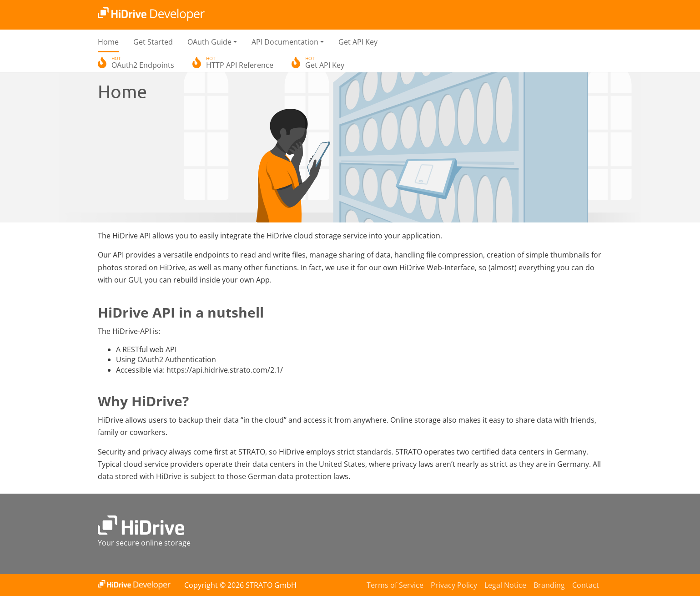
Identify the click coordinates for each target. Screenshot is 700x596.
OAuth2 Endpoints (143, 64)
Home (108, 42)
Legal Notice (505, 585)
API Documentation (285, 42)
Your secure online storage (144, 543)
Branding (549, 585)
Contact (586, 585)
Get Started (153, 42)
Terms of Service (395, 585)
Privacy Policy (454, 585)
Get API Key (358, 42)
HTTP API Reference (240, 64)
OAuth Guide (209, 42)
